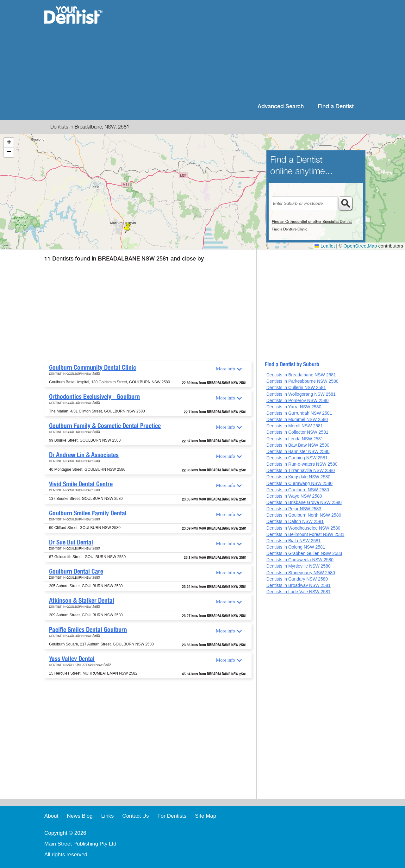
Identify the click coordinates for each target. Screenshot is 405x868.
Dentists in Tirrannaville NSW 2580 (301, 470)
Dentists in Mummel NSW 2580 (297, 419)
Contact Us (135, 816)
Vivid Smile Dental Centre (81, 484)
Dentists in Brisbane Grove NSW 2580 (304, 502)
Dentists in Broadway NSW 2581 (299, 585)
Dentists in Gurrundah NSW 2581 (299, 413)
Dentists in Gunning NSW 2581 (297, 458)
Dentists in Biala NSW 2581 (294, 541)
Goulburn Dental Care (76, 571)
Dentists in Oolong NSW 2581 (296, 547)
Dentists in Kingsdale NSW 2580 (298, 477)
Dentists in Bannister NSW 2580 (298, 451)
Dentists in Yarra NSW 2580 (294, 407)
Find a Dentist (336, 107)
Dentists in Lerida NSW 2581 (295, 439)
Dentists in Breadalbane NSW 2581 (301, 375)
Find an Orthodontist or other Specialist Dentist (312, 222)
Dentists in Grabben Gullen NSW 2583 (304, 553)
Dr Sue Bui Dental (71, 542)
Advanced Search (281, 107)
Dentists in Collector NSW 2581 (297, 432)
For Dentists (172, 816)
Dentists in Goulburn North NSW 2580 (304, 515)
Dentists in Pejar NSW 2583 (294, 509)
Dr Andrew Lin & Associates (84, 455)
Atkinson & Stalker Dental (82, 601)
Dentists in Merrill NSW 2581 (295, 426)
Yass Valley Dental (72, 659)
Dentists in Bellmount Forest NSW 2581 (305, 534)
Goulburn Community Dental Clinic (93, 368)
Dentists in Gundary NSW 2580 (297, 579)
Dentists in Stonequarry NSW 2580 (301, 573)
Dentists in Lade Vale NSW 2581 (299, 592)
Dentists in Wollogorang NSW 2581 (301, 394)
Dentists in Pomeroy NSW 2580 (298, 400)
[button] (128, 228)
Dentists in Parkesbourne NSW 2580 (302, 381)
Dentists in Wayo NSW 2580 (294, 496)
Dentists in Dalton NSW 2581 (295, 521)
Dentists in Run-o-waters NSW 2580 (302, 464)
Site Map (206, 816)
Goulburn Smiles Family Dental (88, 513)
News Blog (80, 816)
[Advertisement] (243, 51)
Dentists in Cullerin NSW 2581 (296, 387)
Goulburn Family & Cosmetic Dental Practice (105, 426)
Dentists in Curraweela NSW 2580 (300, 560)
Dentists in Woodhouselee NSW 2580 (303, 528)
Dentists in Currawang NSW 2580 (299, 483)
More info (226, 369)
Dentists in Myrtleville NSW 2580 (299, 566)
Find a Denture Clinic (290, 229)
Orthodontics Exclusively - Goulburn (94, 397)
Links (108, 816)
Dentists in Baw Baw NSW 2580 (298, 445)
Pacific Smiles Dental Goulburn (88, 630)
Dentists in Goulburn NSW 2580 (298, 490)
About (51, 816)
